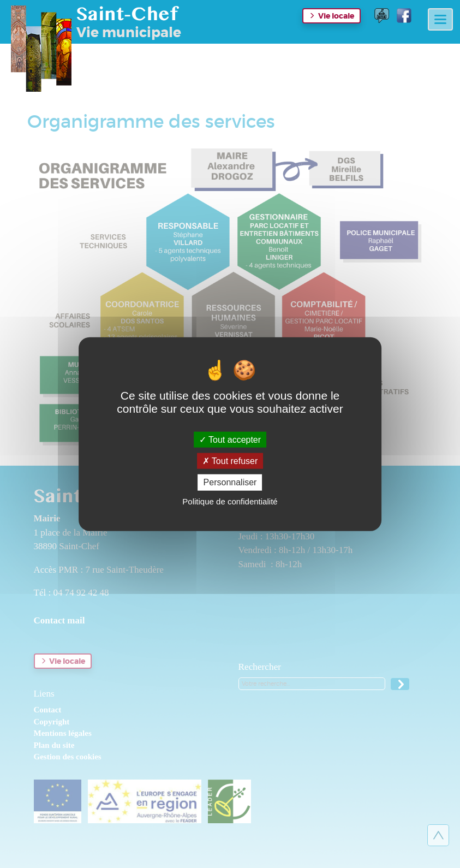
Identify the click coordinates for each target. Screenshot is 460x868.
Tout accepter (230, 440)
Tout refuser (230, 461)
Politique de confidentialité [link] (230, 501)
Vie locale (336, 16)
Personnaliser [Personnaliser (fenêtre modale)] (230, 482)
